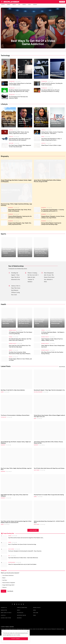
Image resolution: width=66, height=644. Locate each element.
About (19, 619)
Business (19, 626)
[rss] (27, 612)
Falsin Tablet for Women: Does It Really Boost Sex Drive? (53, 348)
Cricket (22, 257)
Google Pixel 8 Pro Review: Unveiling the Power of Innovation (52, 84)
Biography (11, 209)
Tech (29, 5)
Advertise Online (22, 624)
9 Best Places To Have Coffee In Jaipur (51, 145)
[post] (33, 28)
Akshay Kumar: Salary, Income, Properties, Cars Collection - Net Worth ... (52, 133)
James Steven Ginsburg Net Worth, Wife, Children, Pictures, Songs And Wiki (49, 181)
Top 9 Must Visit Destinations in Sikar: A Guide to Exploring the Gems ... (51, 139)
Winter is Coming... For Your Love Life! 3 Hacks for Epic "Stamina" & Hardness (33, 279)
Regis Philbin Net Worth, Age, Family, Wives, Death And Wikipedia (20, 212)
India (35, 423)
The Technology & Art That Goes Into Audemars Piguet (18, 97)
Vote (4, 599)
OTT (9, 564)
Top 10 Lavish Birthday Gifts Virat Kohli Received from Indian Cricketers (8, 252)
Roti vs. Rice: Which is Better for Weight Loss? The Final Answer (41, 322)
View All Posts (62, 368)
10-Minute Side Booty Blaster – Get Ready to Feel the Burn (53, 334)
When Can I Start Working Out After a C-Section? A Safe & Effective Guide (57, 322)
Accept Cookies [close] (16, 639)
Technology (6, 77)
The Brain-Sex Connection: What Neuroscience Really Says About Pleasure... (20, 354)
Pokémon (4, 596)
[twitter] (15, 612)
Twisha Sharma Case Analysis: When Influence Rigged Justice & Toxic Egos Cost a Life (47, 420)
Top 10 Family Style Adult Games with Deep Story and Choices (48, 475)
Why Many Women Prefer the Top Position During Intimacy (52, 354)
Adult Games (37, 478)
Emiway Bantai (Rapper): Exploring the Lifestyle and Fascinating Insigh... (51, 225)
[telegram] (24, 612)
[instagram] (18, 612)
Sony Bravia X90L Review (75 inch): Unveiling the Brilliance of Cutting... (50, 91)
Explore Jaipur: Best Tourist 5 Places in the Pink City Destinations (8, 121)
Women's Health (6, 327)
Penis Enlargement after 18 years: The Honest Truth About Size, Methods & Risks (49, 279)
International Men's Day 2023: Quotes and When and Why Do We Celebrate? (20, 139)
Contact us (4, 616)
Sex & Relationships (38, 396)
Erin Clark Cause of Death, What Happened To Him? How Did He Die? (20, 146)
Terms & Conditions (22, 616)
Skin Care (11, 143)
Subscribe (62, 2)
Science (35, 5)
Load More (33, 538)
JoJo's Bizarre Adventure (8, 584)
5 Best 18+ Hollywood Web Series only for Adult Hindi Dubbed (22, 573)
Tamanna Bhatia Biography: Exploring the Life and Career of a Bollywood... (20, 218)
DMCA (35, 619)
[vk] (21, 612)
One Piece (5, 588)
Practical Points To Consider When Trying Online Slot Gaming (49, 502)
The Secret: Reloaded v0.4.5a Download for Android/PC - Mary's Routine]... (25, 559)
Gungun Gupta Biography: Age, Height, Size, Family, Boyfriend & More (20, 225)
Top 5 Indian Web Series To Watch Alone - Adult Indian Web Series (23, 566)
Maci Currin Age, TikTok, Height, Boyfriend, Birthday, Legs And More (16, 206)
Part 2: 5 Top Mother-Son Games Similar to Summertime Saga (22, 553)
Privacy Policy (37, 616)
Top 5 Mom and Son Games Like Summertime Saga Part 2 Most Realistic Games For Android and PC (16, 530)
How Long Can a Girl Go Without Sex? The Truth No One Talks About (20, 348)
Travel (6, 126)
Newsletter (4, 619)
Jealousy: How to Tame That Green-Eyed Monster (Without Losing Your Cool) (16, 292)
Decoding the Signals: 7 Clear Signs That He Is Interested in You (47, 393)
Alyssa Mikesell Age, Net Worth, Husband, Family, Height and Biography (15, 181)
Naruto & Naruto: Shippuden (9, 591)
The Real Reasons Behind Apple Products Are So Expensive (24, 72)
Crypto (3, 5)
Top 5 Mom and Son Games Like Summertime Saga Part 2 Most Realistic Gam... (26, 546)
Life (19, 5)
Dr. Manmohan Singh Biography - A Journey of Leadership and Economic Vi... (53, 212)
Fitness (43, 332)
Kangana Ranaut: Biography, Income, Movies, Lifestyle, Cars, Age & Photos (53, 218)
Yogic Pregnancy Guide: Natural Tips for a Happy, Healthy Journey (52, 341)
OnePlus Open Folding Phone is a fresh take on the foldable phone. (20, 84)
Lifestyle (22, 126)
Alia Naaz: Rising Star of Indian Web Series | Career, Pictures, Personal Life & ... (40, 120)
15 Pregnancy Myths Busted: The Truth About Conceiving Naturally (20, 334)
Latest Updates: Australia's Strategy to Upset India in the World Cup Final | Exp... (41, 251)
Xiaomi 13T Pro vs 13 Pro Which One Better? (57, 73)
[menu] (2, 2)
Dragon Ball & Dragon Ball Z (8, 593)
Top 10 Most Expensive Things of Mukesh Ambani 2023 (25, 121)
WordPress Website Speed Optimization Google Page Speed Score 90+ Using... (19, 91)
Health (14, 5)
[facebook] (12, 612)
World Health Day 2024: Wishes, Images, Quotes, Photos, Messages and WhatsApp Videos (56, 119)
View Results (10, 599)
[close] (28, 631)
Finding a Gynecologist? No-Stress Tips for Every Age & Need (8, 322)
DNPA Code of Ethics (6, 621)
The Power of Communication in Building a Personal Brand (8, 72)
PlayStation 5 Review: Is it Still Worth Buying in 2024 (40, 72)
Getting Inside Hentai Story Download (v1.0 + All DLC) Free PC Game (48, 530)
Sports (24, 5)
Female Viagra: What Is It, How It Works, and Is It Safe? (20, 361)
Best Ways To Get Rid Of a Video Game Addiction (15, 392)
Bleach (4, 586)
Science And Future (6, 626)
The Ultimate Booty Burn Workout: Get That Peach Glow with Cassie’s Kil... (20, 341)
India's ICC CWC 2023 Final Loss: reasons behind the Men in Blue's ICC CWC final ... (24, 251)
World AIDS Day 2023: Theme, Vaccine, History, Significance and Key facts (19, 133)
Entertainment (12, 571)
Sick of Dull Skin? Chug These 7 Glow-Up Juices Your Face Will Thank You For (25, 322)
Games (9, 5)
